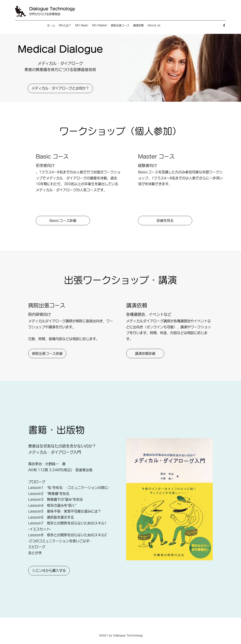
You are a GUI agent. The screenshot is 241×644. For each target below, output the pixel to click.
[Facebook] (224, 25)
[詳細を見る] (165, 221)
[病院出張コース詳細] (47, 353)
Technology (62, 9)
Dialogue (39, 9)
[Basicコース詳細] (63, 221)
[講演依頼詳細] (145, 353)
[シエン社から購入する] (49, 571)
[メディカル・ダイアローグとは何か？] (60, 88)
